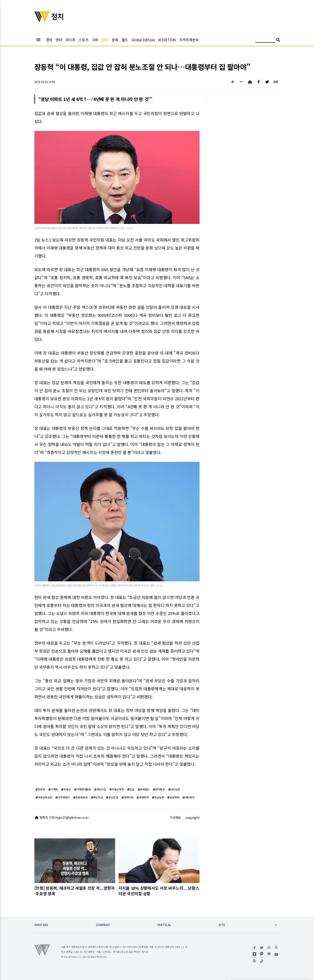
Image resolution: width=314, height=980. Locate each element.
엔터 (59, 40)
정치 (105, 40)
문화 (115, 40)
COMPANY (103, 925)
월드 (125, 40)
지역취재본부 (189, 40)
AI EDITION (167, 40)
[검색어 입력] (265, 40)
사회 (95, 40)
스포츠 (83, 40)
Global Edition (143, 40)
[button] (233, 82)
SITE (222, 925)
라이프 (70, 40)
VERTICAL (164, 925)
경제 (49, 40)
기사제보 (175, 817)
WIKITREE (41, 925)
